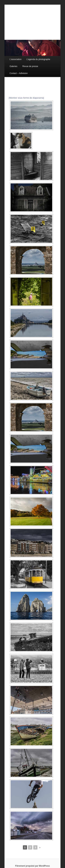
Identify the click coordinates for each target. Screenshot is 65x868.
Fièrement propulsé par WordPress (33, 866)
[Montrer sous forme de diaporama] (26, 98)
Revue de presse (30, 66)
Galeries (13, 66)
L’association (16, 59)
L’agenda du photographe (38, 59)
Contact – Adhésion (19, 73)
